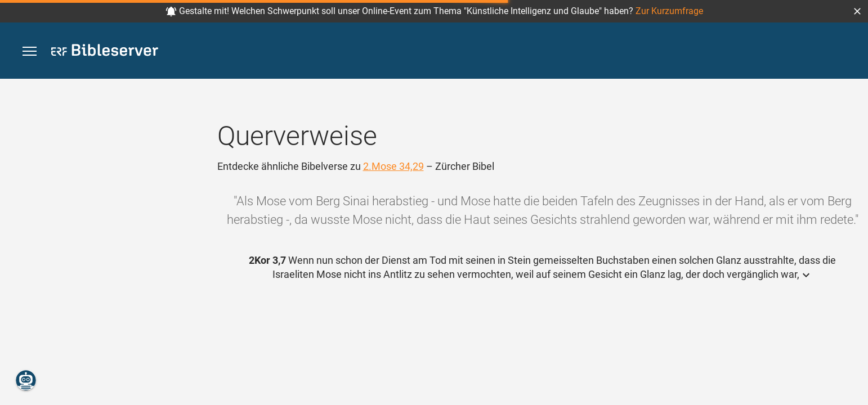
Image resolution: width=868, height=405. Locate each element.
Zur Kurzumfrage (669, 11)
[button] (857, 11)
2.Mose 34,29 (393, 166)
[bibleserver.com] (105, 52)
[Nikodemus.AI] (26, 380)
